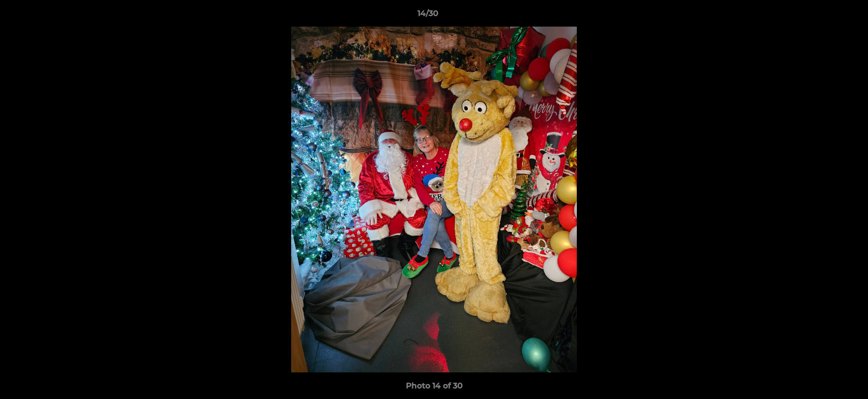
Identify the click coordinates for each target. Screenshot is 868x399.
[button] (821, 16)
